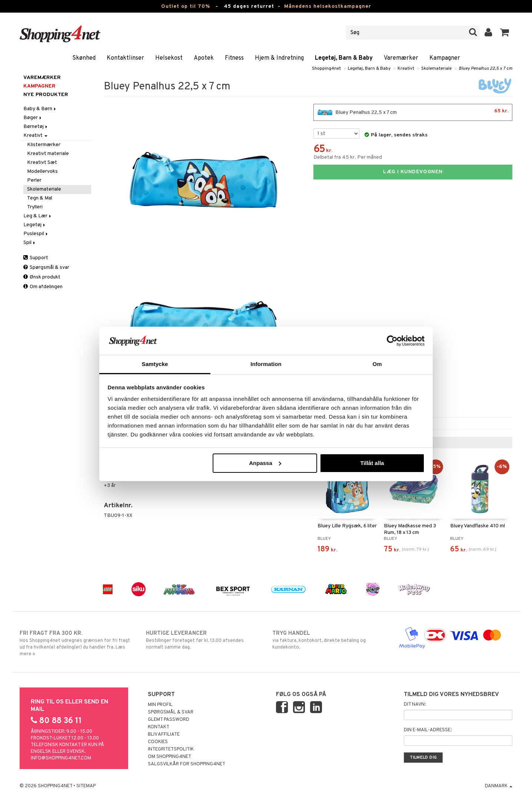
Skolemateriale (436, 69)
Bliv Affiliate (164, 735)
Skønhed (84, 58)
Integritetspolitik (171, 749)
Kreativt (406, 69)
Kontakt (159, 727)
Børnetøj (36, 127)
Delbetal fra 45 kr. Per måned (348, 157)
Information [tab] (266, 364)
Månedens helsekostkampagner (328, 6)
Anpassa (265, 463)
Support (36, 258)
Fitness (234, 58)
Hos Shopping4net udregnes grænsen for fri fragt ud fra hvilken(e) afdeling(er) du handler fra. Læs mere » (77, 643)
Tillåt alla (372, 463)
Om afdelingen (43, 287)
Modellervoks (42, 172)
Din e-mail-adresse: (428, 730)
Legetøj (35, 225)
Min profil (160, 705)
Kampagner (445, 58)
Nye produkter (46, 95)
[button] (505, 33)
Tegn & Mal (40, 198)
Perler (34, 180)
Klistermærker (44, 145)
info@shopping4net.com (61, 758)
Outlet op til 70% (186, 6)
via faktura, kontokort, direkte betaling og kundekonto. (329, 640)
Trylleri (35, 207)
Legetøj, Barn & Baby (344, 58)
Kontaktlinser (125, 58)
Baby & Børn (40, 109)
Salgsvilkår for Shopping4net (187, 764)
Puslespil (36, 234)
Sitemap (86, 786)
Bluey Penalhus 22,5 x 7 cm (486, 69)
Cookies (158, 742)
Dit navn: (415, 705)
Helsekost (169, 58)
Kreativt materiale (48, 154)
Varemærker (401, 58)
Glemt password (169, 720)
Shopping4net (326, 69)
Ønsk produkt (42, 277)
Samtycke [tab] (155, 364)
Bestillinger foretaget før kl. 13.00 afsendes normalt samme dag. (203, 640)
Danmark (499, 786)
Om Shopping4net (169, 757)
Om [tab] (377, 364)
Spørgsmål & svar (46, 268)
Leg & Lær (38, 216)
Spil (30, 243)
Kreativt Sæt (42, 163)
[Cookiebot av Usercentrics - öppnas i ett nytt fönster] (392, 341)
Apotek (204, 58)
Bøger (33, 118)
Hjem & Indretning (279, 58)
